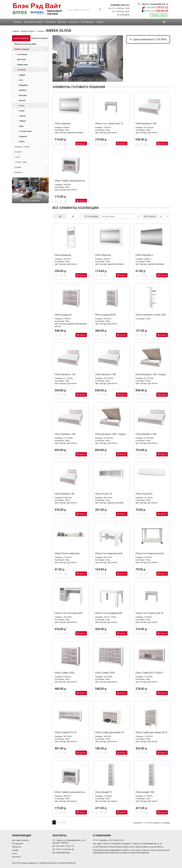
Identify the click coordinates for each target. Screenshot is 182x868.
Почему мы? (87, 22)
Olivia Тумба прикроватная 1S (72, 181)
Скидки (100, 22)
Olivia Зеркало (63, 123)
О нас (15, 853)
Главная (17, 22)
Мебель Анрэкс (28, 31)
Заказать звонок (159, 15)
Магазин (62, 22)
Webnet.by (71, 863)
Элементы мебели (39, 38)
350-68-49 (157, 11)
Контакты (74, 22)
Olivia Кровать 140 (146, 123)
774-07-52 (157, 7)
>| (64, 822)
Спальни (40, 31)
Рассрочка (50, 22)
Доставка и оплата (33, 22)
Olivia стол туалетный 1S (109, 123)
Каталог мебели (21, 38)
